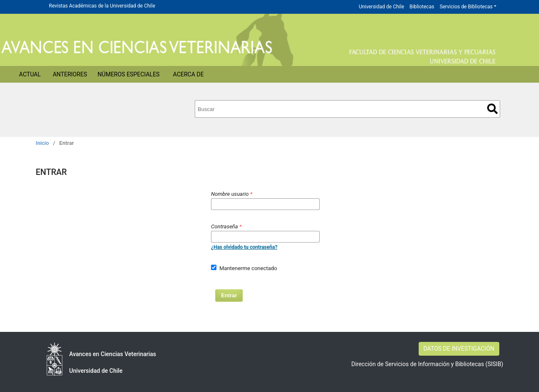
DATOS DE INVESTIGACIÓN (459, 349)
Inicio (43, 143)
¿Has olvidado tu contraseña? (244, 247)
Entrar (229, 295)
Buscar (492, 109)
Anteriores (70, 74)
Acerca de (188, 74)
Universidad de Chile (381, 7)
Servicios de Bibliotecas (466, 7)
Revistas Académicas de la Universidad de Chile (102, 6)
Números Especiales (129, 74)
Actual (30, 74)
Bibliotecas (422, 7)
